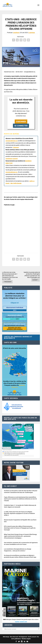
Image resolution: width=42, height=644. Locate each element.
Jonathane (16, 33)
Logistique (32, 33)
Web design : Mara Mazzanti (10, 637)
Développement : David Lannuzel (27, 637)
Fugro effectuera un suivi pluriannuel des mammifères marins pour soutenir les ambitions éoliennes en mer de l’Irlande (20, 499)
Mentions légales (26, 639)
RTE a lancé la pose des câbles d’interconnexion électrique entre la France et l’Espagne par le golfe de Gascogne (20, 528)
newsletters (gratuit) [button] (12, 159)
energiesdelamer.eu (12, 141)
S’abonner (16, 147)
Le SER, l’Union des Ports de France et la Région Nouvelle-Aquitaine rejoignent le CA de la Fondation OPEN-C (19, 513)
